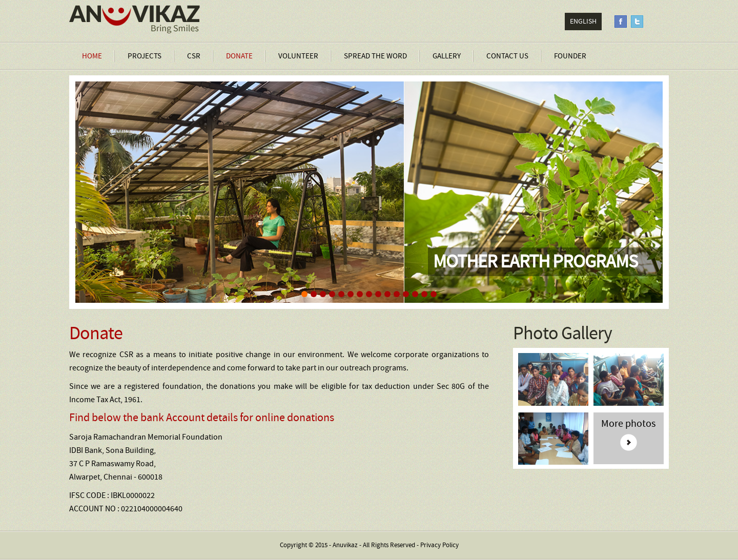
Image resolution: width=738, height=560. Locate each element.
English (583, 22)
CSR (194, 56)
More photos (628, 424)
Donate (239, 56)
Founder (570, 56)
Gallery (447, 56)
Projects (145, 56)
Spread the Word (375, 56)
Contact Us (507, 56)
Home (92, 56)
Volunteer (298, 56)
